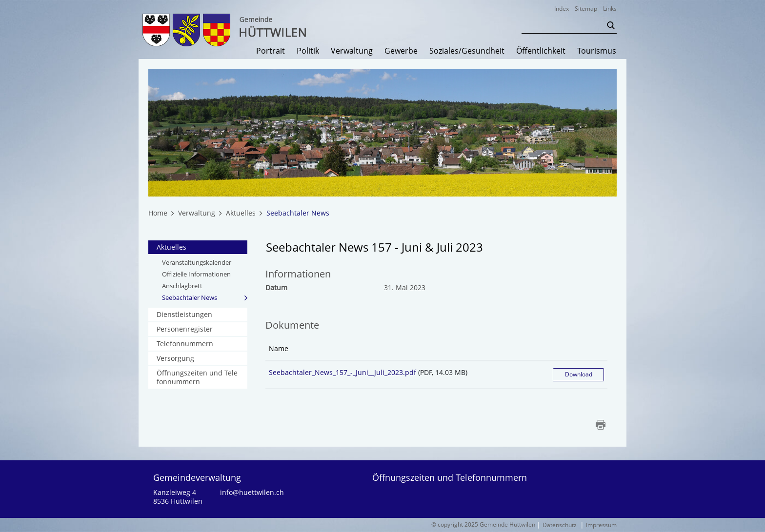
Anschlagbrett (182, 286)
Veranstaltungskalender (197, 262)
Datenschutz (560, 525)
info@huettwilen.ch (252, 493)
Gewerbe (401, 51)
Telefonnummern (185, 344)
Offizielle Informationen (196, 274)
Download (579, 374)
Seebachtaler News (205, 297)
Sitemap (586, 9)
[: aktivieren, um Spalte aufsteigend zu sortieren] (578, 349)
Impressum (601, 525)
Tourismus (597, 51)
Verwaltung (352, 51)
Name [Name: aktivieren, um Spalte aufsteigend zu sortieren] (279, 348)
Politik (308, 51)
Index (562, 9)
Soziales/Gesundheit (467, 51)
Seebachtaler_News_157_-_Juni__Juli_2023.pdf (342, 372)
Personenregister (185, 329)
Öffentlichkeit (541, 51)
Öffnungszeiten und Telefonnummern (197, 377)
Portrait (271, 51)
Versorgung (175, 358)
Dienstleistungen (184, 314)
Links (610, 9)
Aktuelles (171, 247)
